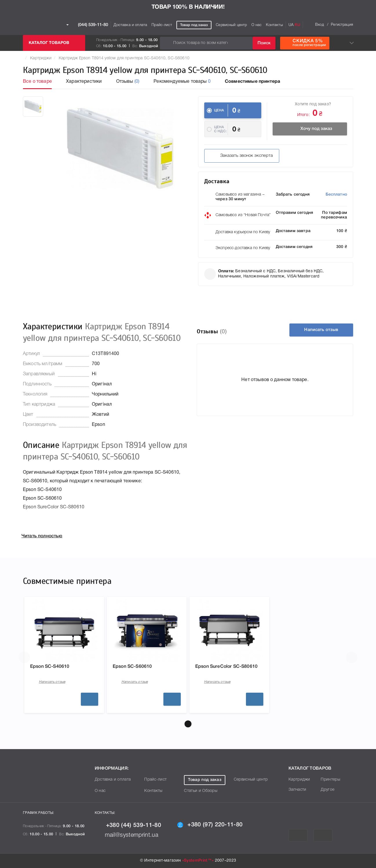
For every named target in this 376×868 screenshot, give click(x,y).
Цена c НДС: (220, 129)
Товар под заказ (194, 25)
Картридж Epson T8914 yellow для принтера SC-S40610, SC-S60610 (124, 58)
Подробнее (90, 699)
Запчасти (297, 790)
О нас (257, 25)
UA (291, 25)
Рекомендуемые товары (182, 82)
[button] (188, 724)
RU (297, 25)
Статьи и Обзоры (201, 791)
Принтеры (330, 780)
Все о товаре (37, 82)
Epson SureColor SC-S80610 (226, 667)
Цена (219, 110)
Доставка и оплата (130, 25)
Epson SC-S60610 (132, 667)
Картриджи (41, 58)
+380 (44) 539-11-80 (128, 825)
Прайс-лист (162, 25)
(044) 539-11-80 (87, 25)
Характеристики (84, 82)
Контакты (274, 25)
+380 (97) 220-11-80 (210, 825)
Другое (327, 790)
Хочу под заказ (310, 129)
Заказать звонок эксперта (242, 156)
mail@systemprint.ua (126, 835)
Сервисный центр (231, 25)
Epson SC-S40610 (50, 667)
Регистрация (342, 25)
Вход (320, 25)
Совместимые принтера (252, 82)
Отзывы (128, 82)
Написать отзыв (321, 330)
